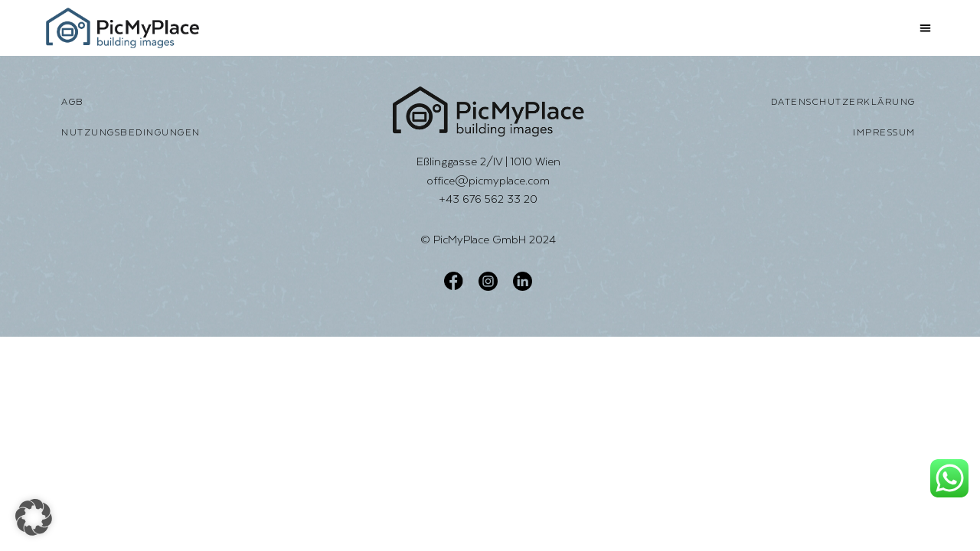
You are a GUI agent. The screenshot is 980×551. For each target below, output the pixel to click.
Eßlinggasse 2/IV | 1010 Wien (488, 161)
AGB (73, 102)
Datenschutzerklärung (843, 102)
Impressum (884, 132)
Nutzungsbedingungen (131, 132)
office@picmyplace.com (488, 180)
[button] (926, 28)
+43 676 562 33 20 (488, 199)
